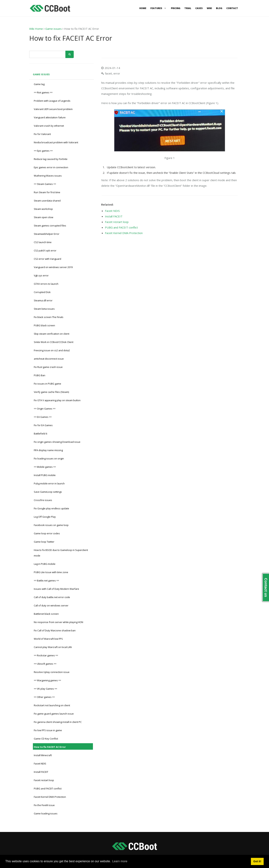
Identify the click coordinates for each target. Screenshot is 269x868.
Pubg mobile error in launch (49, 483)
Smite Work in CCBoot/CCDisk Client (54, 342)
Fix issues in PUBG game (47, 384)
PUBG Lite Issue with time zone (51, 572)
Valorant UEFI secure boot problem (53, 109)
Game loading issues (46, 813)
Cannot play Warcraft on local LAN (53, 647)
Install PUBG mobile (45, 475)
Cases (199, 8)
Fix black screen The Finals (49, 317)
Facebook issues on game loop (51, 525)
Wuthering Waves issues (48, 176)
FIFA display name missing (48, 450)
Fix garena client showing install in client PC (58, 722)
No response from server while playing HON (58, 622)
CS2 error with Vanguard (47, 259)
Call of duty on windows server (51, 605)
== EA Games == (43, 417)
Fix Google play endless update (51, 508)
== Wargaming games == (47, 680)
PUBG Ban (40, 375)
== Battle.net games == (46, 581)
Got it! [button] (257, 861)
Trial (188, 8)
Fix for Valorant (42, 134)
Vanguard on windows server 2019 (53, 267)
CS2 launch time (43, 242)
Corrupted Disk (42, 292)
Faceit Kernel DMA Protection (50, 797)
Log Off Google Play (45, 517)
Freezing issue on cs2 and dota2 (52, 350)
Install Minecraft (43, 755)
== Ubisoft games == (45, 664)
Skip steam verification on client (52, 334)
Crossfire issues (43, 500)
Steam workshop (43, 209)
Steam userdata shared (47, 201)
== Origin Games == (45, 409)
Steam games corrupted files (50, 226)
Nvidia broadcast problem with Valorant (56, 142)
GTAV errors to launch (46, 284)
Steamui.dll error (43, 300)
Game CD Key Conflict (46, 739)
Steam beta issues (44, 309)
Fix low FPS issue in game (48, 730)
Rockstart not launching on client (52, 705)
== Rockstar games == (46, 655)
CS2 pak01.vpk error (45, 251)
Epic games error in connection (51, 167)
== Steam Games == (45, 184)
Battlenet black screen (46, 614)
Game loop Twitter (44, 542)
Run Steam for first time (47, 192)
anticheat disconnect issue (49, 359)
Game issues (53, 29)
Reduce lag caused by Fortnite (51, 159)
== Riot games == (43, 92)
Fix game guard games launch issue (54, 714)
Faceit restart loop (44, 780)
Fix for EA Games (43, 425)
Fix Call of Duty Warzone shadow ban (55, 630)
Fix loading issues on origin (49, 458)
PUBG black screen (44, 325)
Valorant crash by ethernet (49, 126)
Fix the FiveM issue (44, 805)
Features (159, 8)
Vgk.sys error (41, 275)
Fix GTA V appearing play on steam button (57, 400)
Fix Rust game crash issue (48, 367)
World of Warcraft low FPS (48, 639)
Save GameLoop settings (48, 492)
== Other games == (44, 697)
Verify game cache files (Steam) (51, 392)
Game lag (39, 84)
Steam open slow (44, 217)
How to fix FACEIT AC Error (50, 747)
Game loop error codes (47, 533)
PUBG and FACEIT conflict (48, 789)
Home (143, 8)
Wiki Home (36, 29)
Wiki (209, 8)
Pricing (176, 8)
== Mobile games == (45, 467)
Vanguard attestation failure (50, 117)
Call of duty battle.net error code (52, 597)
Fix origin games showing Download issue (57, 442)
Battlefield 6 (40, 434)
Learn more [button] (120, 861)
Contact (232, 8)
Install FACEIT (41, 772)
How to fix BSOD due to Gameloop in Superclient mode (61, 553)
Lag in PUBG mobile (45, 564)
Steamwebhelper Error (47, 234)
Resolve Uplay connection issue (52, 672)
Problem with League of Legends (52, 101)
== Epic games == (43, 151)
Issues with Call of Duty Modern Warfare (56, 589)
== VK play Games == (45, 689)
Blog (219, 8)
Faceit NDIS (40, 764)
